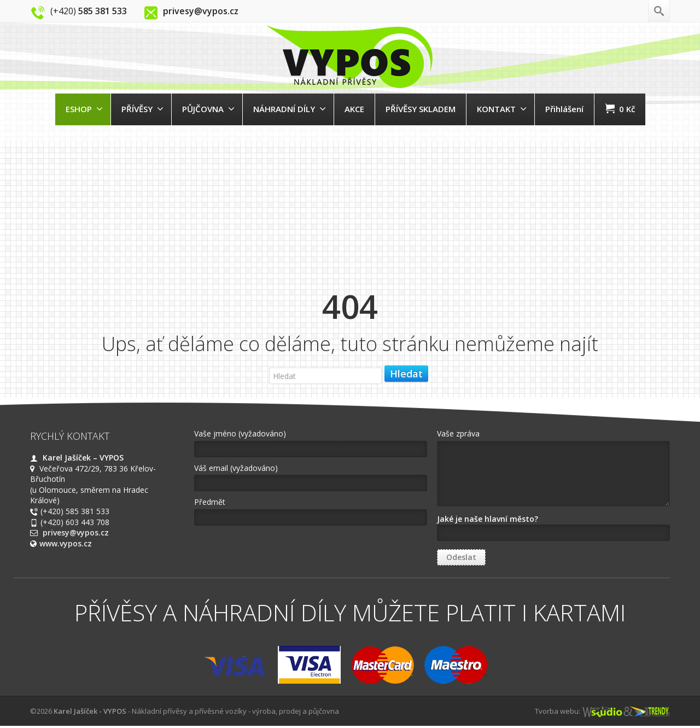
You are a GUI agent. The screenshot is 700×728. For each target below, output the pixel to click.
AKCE (354, 109)
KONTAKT (502, 109)
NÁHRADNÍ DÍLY (290, 109)
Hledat (406, 374)
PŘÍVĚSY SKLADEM (421, 109)
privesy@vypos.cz (76, 532)
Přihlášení (564, 109)
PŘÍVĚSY (142, 109)
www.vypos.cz (66, 543)
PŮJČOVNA (208, 109)
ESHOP (84, 109)
